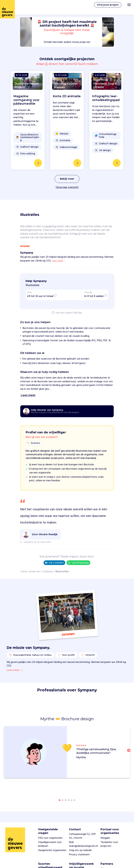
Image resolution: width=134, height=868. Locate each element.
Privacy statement (79, 855)
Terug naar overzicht (67, 187)
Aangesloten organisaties (52, 850)
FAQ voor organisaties (50, 838)
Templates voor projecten (109, 844)
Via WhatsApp (78, 563)
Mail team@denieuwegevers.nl (83, 844)
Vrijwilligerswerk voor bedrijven (50, 844)
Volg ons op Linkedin (80, 850)
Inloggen (105, 838)
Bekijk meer (67, 179)
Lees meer (15, 670)
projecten (35, 572)
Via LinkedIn (54, 563)
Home (24, 572)
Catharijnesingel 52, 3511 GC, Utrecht (82, 836)
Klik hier (78, 313)
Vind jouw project (108, 5)
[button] (130, 752)
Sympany (48, 572)
